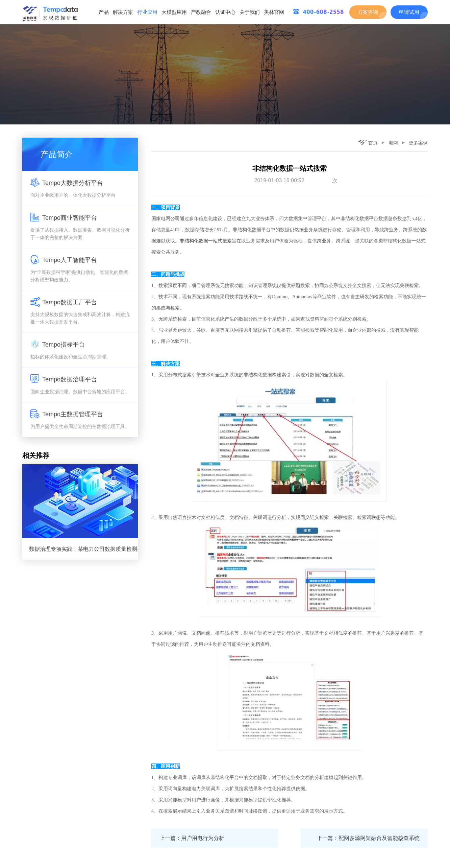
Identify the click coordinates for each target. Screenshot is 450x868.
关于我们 (250, 12)
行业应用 (147, 12)
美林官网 (274, 12)
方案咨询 (368, 12)
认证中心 (225, 12)
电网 (393, 143)
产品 (104, 12)
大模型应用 (174, 12)
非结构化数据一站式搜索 (206, 241)
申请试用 (409, 12)
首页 (368, 143)
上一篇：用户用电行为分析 (192, 838)
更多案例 (418, 143)
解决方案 (123, 12)
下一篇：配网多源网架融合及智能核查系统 (368, 838)
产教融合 (201, 12)
